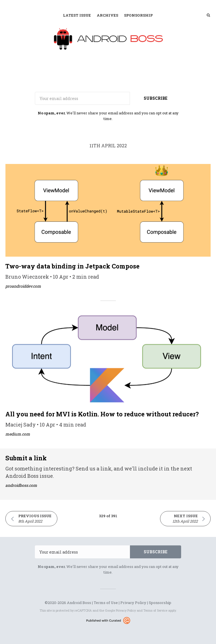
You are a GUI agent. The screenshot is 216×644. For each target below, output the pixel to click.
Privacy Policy (133, 603)
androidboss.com (21, 485)
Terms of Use (106, 603)
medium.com (18, 434)
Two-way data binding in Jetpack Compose (72, 266)
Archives (107, 15)
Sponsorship (138, 15)
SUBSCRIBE (156, 98)
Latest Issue (77, 15)
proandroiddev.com (23, 286)
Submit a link (26, 458)
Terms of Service (155, 610)
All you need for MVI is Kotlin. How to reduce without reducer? (102, 414)
